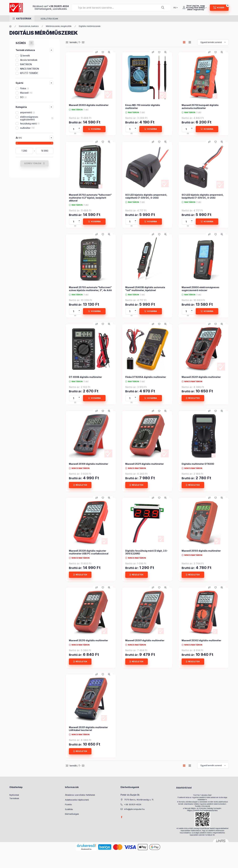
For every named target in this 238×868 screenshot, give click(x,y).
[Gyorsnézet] (109, 52)
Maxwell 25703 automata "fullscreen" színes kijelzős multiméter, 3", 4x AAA (90, 289)
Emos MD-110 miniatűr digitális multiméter (143, 106)
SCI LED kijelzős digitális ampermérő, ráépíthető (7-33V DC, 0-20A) (146, 196)
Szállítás (69, 809)
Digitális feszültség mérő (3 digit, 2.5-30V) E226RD (146, 552)
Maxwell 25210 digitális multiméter (88, 640)
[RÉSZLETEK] (193, 398)
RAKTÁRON (26, 64)
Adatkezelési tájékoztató (77, 800)
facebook (122, 817)
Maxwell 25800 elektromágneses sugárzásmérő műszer (200, 289)
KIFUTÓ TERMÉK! (29, 73)
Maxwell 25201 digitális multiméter (201, 377)
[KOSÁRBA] (94, 129)
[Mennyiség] (74, 129)
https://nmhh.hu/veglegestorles (202, 810)
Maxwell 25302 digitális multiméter (201, 640)
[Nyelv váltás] (175, 8)
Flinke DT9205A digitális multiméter (146, 377)
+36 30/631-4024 (59, 6)
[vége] (45, 151)
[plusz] (79, 128)
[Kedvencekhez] (103, 52)
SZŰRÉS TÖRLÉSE (33, 163)
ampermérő (27, 112)
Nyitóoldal (14, 795)
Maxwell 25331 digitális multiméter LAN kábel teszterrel (88, 729)
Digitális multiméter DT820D (198, 464)
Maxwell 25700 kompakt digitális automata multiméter (200, 106)
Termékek (14, 798)
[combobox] (121, 8)
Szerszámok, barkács (29, 26)
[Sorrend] (213, 42)
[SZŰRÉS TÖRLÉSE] (31, 43)
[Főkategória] (10, 26)
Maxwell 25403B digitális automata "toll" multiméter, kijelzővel (145, 289)
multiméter (27, 128)
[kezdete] (24, 151)
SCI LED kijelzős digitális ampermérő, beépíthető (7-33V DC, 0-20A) (203, 196)
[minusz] (79, 131)
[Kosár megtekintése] (219, 8)
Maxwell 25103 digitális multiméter (201, 551)
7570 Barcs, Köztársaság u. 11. (139, 800)
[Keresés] (163, 8)
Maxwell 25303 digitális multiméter (89, 105)
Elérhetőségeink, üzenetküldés (51, 9)
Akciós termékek (29, 60)
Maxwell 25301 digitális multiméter (145, 640)
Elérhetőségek (72, 814)
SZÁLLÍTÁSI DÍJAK (49, 19)
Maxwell (26, 93)
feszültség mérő (30, 124)
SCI (23, 97)
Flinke (25, 88)
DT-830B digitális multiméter (85, 377)
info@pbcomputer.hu (134, 809)
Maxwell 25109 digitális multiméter (89, 464)
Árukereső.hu (86, 849)
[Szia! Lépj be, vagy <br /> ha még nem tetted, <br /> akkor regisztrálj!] (195, 8)
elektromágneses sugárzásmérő (37, 118)
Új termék (25, 56)
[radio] (190, 42)
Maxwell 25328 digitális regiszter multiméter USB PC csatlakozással (89, 552)
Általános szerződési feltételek (80, 795)
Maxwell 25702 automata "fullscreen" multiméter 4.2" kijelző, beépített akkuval (90, 198)
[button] (22, 19)
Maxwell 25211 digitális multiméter (145, 464)
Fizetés (68, 804)
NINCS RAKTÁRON (30, 69)
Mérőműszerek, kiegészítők (59, 26)
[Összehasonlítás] (97, 52)
